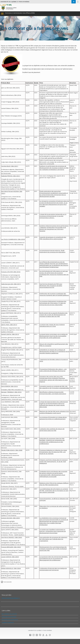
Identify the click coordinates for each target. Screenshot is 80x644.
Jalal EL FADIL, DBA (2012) (9, 325)
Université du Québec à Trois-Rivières (15, 2)
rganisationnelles (65, 388)
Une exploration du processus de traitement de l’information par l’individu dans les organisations (53, 539)
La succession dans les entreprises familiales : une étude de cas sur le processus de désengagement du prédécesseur (54, 558)
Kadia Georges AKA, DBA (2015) (11, 284)
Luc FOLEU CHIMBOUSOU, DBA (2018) (13, 239)
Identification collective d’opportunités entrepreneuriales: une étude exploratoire (53, 393)
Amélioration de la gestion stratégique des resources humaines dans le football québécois (54, 294)
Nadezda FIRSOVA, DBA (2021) (11, 176)
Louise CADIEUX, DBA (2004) (10, 557)
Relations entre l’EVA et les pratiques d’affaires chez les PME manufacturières (54, 484)
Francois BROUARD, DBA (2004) (11, 547)
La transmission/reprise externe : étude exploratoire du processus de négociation (52, 251)
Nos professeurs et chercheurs (10, 620)
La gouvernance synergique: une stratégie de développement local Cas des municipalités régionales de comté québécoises (54, 336)
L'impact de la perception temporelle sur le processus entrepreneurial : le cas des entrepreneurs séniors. (53, 216)
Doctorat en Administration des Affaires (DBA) (20, 13)
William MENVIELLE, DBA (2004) (11, 568)
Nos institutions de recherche (9, 614)
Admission (74, 2)
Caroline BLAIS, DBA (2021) (10, 166)
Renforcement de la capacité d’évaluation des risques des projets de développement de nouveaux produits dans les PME (54, 315)
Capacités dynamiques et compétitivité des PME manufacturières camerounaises (53, 238)
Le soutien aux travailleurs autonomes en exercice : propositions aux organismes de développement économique (53, 531)
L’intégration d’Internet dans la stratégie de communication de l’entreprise (53, 569)
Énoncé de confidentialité (42, 642)
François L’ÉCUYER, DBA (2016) (11, 272)
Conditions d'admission (8, 622)
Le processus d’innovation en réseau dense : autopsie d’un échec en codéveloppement (53, 418)
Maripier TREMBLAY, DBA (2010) (11, 392)
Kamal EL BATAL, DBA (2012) (10, 334)
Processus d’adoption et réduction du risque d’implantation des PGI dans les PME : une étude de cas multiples (53, 452)
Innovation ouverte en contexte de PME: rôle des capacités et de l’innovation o (53, 387)
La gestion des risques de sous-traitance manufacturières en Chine (52, 325)
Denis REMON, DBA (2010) (9, 386)
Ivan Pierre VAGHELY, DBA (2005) (12, 537)
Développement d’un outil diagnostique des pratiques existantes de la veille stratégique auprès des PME (53, 549)
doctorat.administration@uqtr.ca (11, 598)
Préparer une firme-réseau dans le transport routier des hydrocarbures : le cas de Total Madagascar (54, 462)
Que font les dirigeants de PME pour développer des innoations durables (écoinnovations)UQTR (51, 286)
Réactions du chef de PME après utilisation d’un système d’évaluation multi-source (54, 412)
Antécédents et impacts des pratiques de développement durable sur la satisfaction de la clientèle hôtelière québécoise (54, 351)
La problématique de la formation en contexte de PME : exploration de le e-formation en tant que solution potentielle (54, 491)
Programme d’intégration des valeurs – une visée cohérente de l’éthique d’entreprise (53, 370)
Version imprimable (8, 582)
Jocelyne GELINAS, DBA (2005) (11, 518)
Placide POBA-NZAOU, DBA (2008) (12, 450)
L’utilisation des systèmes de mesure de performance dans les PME (52, 430)
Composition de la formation (9, 617)
